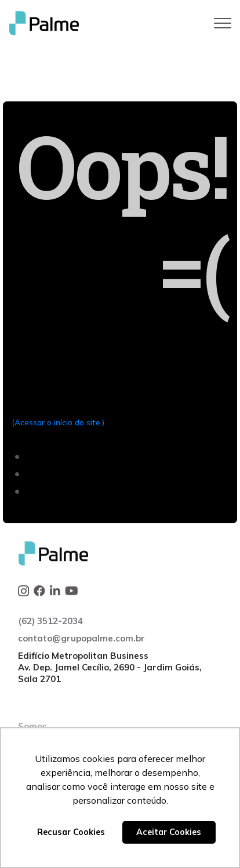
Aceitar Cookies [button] (169, 832)
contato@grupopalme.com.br (81, 671)
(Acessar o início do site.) (58, 422)
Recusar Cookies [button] (71, 832)
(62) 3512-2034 (50, 654)
